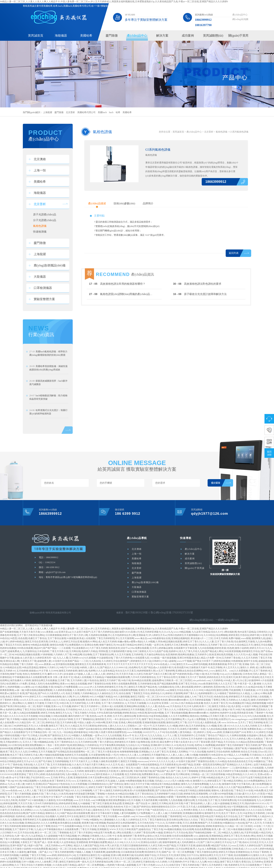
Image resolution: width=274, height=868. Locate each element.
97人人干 (63, 853)
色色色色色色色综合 (245, 853)
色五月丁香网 (43, 821)
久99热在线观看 (59, 711)
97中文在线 (73, 662)
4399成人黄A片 (231, 675)
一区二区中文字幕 (113, 792)
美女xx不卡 (128, 730)
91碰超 (159, 827)
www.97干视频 (184, 656)
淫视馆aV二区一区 (137, 721)
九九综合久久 (133, 740)
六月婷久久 (53, 662)
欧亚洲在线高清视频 (222, 649)
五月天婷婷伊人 (92, 701)
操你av (151, 831)
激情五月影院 (137, 691)
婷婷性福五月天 (25, 721)
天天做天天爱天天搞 (20, 734)
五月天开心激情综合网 (124, 711)
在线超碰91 (252, 730)
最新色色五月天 (101, 805)
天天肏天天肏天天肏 (29, 627)
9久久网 (254, 753)
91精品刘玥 (210, 685)
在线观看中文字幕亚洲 (185, 643)
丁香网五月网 (218, 695)
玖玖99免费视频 (65, 795)
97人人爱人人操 (159, 808)
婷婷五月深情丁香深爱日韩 (102, 782)
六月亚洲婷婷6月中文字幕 (181, 857)
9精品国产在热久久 (221, 840)
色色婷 (230, 643)
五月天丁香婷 (226, 850)
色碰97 (80, 743)
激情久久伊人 (260, 850)
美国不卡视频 (43, 701)
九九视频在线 (15, 814)
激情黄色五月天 (83, 659)
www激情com (27, 682)
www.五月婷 (51, 772)
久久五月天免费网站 (179, 711)
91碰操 (24, 714)
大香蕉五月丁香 (28, 656)
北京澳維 (37, 159)
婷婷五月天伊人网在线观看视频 (71, 866)
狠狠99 (43, 662)
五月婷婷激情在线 (147, 679)
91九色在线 (202, 792)
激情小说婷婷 (242, 643)
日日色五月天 (256, 837)
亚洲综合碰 (17, 866)
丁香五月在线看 (109, 811)
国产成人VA (46, 847)
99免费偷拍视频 (133, 776)
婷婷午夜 (255, 630)
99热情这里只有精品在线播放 (165, 779)
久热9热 (94, 863)
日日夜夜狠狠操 (53, 630)
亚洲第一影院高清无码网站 (208, 759)
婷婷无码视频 (200, 659)
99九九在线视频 (190, 811)
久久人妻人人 (134, 750)
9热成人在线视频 (82, 672)
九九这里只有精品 (201, 627)
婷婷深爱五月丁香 (217, 776)
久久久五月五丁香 (227, 679)
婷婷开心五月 (116, 753)
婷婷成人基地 (220, 704)
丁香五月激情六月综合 (84, 708)
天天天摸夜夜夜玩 (169, 759)
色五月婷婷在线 (133, 769)
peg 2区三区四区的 (127, 772)
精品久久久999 (115, 837)
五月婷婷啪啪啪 (60, 756)
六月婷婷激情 (175, 808)
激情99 (26, 640)
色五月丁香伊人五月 (232, 808)
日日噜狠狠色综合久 (98, 779)
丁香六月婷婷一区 (28, 659)
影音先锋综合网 (175, 814)
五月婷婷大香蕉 (174, 818)
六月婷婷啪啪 (228, 863)
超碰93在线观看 (141, 743)
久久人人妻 (208, 636)
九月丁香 (237, 837)
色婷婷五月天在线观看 (76, 750)
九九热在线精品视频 (217, 724)
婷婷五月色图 (144, 640)
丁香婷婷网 (180, 792)
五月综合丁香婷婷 (259, 847)
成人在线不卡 (163, 763)
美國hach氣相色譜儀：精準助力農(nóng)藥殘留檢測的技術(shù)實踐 (48, 355)
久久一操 (268, 802)
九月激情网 (11, 853)
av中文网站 (66, 840)
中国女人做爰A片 (86, 717)
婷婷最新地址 (81, 727)
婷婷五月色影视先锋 (65, 743)
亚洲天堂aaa (65, 627)
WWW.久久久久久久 (160, 756)
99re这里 (193, 640)
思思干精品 (217, 737)
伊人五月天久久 (231, 662)
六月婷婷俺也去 (88, 688)
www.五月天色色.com (84, 795)
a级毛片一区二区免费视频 (90, 860)
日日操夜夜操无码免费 (132, 847)
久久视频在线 (235, 669)
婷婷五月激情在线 (145, 857)
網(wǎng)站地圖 (240, 19)
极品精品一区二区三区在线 (62, 844)
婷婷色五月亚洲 (107, 766)
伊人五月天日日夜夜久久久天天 (206, 763)
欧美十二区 (205, 701)
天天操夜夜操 (248, 685)
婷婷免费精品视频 (112, 724)
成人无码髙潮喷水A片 (188, 837)
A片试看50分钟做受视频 (221, 789)
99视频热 (94, 814)
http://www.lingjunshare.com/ (236, 753)
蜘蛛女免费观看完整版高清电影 (151, 724)
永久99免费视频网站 (254, 776)
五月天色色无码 (145, 818)
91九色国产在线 (160, 646)
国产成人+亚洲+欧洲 (48, 837)
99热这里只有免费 (103, 827)
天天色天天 (173, 724)
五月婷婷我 (137, 649)
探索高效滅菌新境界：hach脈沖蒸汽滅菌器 (48, 385)
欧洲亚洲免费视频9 (32, 740)
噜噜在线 (145, 737)
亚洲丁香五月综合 (188, 679)
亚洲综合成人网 (11, 656)
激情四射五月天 (103, 714)
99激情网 (163, 795)
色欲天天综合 (70, 753)
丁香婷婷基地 (117, 805)
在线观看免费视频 (128, 685)
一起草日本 (158, 640)
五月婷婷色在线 (225, 853)
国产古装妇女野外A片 (166, 785)
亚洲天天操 (112, 717)
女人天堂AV (141, 730)
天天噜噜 (15, 714)
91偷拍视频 (37, 795)
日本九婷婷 (193, 701)
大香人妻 (20, 779)
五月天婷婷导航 (78, 698)
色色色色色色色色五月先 (240, 756)
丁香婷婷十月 (261, 708)
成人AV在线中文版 (181, 756)
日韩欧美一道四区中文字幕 (52, 763)
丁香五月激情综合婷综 (206, 847)
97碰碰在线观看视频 (53, 750)
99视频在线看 (256, 766)
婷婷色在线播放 (222, 656)
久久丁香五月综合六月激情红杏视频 (33, 860)
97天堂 (182, 802)
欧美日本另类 (176, 798)
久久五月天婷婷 (249, 653)
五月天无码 (70, 724)
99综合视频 (44, 711)
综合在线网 (188, 824)
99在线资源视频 (233, 646)
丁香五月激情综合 (157, 814)
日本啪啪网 (86, 785)
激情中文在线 (250, 656)
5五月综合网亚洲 (183, 844)
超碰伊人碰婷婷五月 (48, 766)
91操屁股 (71, 633)
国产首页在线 (125, 743)
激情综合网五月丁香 (176, 717)
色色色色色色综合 (56, 704)
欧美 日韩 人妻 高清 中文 (60, 672)
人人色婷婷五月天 (100, 776)
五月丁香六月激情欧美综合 (107, 704)
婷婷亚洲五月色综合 (239, 630)
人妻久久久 (93, 662)
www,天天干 (57, 724)
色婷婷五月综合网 (37, 714)
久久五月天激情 (123, 649)
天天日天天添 (25, 798)
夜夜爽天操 (88, 818)
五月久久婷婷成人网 (240, 734)
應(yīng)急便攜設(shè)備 (47, 268)
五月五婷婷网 (153, 695)
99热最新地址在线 (161, 633)
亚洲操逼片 (142, 630)
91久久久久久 (237, 721)
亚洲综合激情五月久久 (135, 792)
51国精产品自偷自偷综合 (89, 724)
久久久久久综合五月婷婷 (259, 805)
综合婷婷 (139, 850)
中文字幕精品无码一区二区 (42, 727)
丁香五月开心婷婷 (36, 769)
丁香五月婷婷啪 (254, 717)
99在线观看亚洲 (77, 853)
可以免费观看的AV (74, 640)
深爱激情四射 (238, 805)
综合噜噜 (87, 649)
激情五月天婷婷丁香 (110, 675)
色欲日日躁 (177, 789)
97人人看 (257, 824)
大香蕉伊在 (182, 704)
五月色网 (110, 821)
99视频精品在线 (45, 737)
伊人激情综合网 (124, 766)
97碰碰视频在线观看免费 (117, 672)
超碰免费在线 (113, 847)
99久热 (18, 776)
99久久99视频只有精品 (101, 691)
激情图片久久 (200, 776)
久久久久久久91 (132, 837)
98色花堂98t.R (218, 750)
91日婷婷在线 (15, 753)
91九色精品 (112, 685)
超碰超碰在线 (265, 656)
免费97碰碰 (234, 633)
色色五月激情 (72, 688)
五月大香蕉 (263, 721)
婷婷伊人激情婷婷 (203, 682)
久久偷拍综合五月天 (108, 688)
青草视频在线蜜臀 (98, 837)
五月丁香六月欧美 (224, 636)
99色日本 (64, 698)
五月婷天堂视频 (140, 734)
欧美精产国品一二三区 (77, 656)
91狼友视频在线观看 (241, 824)
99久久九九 (28, 753)
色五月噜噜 (216, 662)
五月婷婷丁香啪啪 (163, 853)
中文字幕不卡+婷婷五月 (40, 863)
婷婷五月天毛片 (111, 853)
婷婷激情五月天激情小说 (127, 737)
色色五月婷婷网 (14, 691)
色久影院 (236, 701)
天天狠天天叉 (52, 698)
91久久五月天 (113, 759)
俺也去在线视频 (79, 679)
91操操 (47, 724)
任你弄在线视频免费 (182, 831)
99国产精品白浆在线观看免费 (75, 808)
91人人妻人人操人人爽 (177, 750)
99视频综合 (259, 756)
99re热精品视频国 (112, 866)
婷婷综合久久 (158, 688)
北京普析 (70, 112)
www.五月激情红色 (81, 776)
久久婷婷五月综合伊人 (110, 863)
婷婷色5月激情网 (174, 688)
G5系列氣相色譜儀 (239, 132)
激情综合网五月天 (209, 850)
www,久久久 (162, 860)
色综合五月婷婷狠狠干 (159, 834)
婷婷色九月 (159, 866)
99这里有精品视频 (158, 711)
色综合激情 (125, 688)
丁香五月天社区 (205, 691)
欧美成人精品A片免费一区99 (206, 653)
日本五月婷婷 (221, 633)
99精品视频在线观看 (31, 834)
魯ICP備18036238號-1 (136, 615)
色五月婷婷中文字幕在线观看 (233, 766)
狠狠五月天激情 (36, 698)
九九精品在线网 (48, 805)
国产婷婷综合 (143, 802)
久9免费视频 (209, 740)
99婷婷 (83, 662)
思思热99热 (219, 682)
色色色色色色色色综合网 (13, 808)
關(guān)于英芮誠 (194, 570)
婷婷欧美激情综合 (215, 821)
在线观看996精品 (73, 821)
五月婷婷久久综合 (143, 866)
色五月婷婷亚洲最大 (151, 627)
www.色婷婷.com (126, 811)
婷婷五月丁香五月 (233, 831)
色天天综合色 (230, 811)
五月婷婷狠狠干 (162, 789)
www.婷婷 (217, 727)
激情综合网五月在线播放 (44, 675)
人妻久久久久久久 (117, 721)
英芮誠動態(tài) (213, 36)
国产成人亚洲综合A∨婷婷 (100, 834)
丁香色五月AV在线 (244, 785)
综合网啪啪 (222, 630)
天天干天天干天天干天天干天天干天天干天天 (130, 659)
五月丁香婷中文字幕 (23, 824)
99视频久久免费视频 (82, 730)
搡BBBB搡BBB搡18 (179, 695)
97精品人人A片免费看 (238, 750)
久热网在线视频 (238, 730)
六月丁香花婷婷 (166, 844)
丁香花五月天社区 (12, 640)
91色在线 (240, 818)
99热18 (188, 776)
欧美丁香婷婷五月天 (60, 776)
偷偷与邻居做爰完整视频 (82, 789)
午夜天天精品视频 (67, 831)
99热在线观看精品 (150, 759)
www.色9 (217, 753)
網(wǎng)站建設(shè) (206, 615)
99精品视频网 (29, 776)
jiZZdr (234, 834)
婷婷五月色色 (48, 708)
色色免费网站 (52, 679)
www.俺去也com (143, 633)
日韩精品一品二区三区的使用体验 (208, 769)
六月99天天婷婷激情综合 (143, 672)
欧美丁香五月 (221, 698)
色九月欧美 (12, 795)
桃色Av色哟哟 (171, 821)
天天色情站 (71, 704)
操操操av (33, 666)
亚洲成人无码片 (36, 679)
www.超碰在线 (201, 831)
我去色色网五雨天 (197, 853)
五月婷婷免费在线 (227, 795)
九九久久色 (215, 779)
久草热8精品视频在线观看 (169, 636)
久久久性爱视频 (79, 779)
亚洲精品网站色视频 (134, 701)
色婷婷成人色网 (24, 811)
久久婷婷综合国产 (253, 840)
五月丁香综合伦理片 (167, 672)
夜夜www (65, 679)
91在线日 (86, 763)
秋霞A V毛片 (112, 750)
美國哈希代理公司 (86, 112)
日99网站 (33, 747)
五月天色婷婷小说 (198, 734)
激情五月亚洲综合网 (89, 811)
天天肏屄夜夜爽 (149, 795)
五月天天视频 (45, 747)
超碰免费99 (158, 675)
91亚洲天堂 (266, 630)
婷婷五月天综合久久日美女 (80, 734)
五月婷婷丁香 (215, 640)
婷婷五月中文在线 (69, 811)
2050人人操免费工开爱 (47, 857)
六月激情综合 (243, 863)
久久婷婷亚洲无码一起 (44, 653)
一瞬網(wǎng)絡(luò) (229, 615)
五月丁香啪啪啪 (190, 766)
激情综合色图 (57, 640)
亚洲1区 (155, 737)
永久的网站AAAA (30, 805)
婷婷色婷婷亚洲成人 (69, 798)
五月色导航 (212, 714)
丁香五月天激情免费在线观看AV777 (113, 734)
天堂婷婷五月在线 (233, 792)
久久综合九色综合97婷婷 (60, 714)
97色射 (36, 802)
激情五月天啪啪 (128, 756)
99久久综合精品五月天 (241, 640)
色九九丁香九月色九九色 (192, 646)
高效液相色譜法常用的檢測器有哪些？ (117, 284)
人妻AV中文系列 (39, 792)
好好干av (125, 643)
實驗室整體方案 (42, 301)
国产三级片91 (207, 837)
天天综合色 (182, 827)
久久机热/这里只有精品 (65, 860)
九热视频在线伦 (166, 682)
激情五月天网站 (160, 798)
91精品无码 (265, 827)
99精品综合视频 (126, 789)
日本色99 (247, 669)
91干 (150, 721)
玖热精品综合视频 (9, 659)
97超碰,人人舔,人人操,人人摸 (91, 669)
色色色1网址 (249, 831)
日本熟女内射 (51, 853)
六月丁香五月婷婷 (98, 643)
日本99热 (139, 821)
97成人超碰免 (169, 656)
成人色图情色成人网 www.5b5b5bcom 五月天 (223, 717)
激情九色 (83, 666)
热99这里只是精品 (247, 627)
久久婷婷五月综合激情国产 (116, 656)
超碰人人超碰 (117, 776)
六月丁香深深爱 (202, 737)
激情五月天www (184, 659)
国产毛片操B (45, 756)
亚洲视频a (144, 747)
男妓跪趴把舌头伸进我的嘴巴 (121, 818)
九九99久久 (185, 772)
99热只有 (126, 675)
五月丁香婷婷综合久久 (66, 737)
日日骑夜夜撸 (224, 844)
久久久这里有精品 (105, 666)
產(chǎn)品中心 (240, 15)
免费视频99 (83, 863)
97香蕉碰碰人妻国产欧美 (234, 743)
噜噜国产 (202, 818)
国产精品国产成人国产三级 (167, 766)
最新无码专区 (23, 792)
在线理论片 (225, 714)
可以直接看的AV (80, 643)
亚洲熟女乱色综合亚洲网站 (189, 666)
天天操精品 (98, 672)
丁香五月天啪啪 (88, 824)
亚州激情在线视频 (65, 659)
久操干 (3, 805)
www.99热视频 (134, 727)
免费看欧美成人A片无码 (259, 724)
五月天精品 (231, 711)
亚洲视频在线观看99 (193, 808)
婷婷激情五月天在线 (239, 691)
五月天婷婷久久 (161, 721)
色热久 (26, 669)
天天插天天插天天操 (117, 844)
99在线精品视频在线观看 (27, 649)
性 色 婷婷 (107, 711)
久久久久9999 (196, 685)
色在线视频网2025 (243, 850)
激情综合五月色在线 (260, 834)
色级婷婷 (250, 704)
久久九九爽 (201, 857)
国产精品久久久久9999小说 (114, 662)
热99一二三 (229, 763)
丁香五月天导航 (37, 850)
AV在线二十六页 (262, 821)
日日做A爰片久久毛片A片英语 (249, 789)
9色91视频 (27, 802)
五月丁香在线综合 (144, 789)
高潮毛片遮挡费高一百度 (193, 724)
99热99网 (100, 717)
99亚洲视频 (100, 818)
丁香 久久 (10, 792)
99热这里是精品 (30, 662)
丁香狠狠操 (63, 827)
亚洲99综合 (142, 711)
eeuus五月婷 (237, 840)
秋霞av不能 (193, 669)
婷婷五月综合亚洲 (73, 636)
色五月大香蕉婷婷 (260, 863)
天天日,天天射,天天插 (94, 821)
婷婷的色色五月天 (216, 672)
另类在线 (28, 759)
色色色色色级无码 (55, 769)
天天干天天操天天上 (80, 756)
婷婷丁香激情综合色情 (99, 679)
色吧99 (198, 740)
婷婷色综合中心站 (67, 850)
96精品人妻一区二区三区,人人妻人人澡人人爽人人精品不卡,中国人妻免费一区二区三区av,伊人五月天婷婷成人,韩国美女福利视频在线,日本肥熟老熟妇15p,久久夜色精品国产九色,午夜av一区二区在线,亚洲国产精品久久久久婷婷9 (114, 2)
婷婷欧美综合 (129, 708)
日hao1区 (262, 747)
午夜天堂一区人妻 (247, 679)
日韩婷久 (157, 656)
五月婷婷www (76, 653)
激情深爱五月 (92, 766)
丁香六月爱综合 (105, 737)
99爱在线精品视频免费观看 (38, 685)
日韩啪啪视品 (255, 802)
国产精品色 (31, 688)
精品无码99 (111, 772)
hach (111, 112)
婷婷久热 (183, 721)
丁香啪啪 (100, 789)
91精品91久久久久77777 (135, 863)
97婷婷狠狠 (47, 649)
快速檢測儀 (40, 234)
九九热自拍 (95, 656)
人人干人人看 (170, 730)
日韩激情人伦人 (98, 831)
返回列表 (233, 253)
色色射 (164, 695)
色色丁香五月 (126, 763)
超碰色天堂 (37, 789)
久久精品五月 (75, 721)
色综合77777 (57, 821)
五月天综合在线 (26, 827)
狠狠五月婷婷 (99, 844)
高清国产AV (25, 795)
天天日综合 (229, 737)
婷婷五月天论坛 (223, 837)
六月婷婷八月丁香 (62, 649)
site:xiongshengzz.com (242, 714)
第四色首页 (114, 643)
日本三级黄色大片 (142, 646)
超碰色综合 (145, 824)
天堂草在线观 (251, 827)
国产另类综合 (116, 779)
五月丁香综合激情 (57, 633)
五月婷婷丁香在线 (231, 653)
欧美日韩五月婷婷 (154, 821)
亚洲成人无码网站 (178, 747)
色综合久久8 (172, 772)
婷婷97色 (65, 740)
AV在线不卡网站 (250, 701)
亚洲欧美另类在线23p (219, 834)
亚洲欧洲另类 (20, 863)
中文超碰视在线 (105, 653)
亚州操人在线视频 (259, 691)
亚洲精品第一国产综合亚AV (137, 798)
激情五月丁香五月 (58, 721)
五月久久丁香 (29, 737)
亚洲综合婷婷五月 (208, 766)
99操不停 (45, 802)
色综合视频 (18, 818)
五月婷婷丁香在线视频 (35, 866)
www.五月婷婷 (76, 766)
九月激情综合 (29, 646)
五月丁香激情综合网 (103, 649)
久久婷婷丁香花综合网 (143, 827)
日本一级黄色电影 (159, 753)
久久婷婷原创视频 (62, 685)
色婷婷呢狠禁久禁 (146, 666)
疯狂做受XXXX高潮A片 (127, 627)
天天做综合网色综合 (154, 649)
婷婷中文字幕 (198, 772)
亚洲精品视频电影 (180, 633)
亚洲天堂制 (180, 850)
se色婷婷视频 (205, 753)
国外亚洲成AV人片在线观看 (249, 763)
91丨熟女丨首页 (51, 740)
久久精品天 (244, 695)
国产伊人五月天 (253, 818)
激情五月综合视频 (263, 640)
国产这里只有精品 (35, 808)
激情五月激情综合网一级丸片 (74, 857)
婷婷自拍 (102, 721)
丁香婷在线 (16, 759)
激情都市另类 (229, 779)
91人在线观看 (74, 763)
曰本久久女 (6, 818)
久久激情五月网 (140, 782)
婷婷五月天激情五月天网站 (49, 753)
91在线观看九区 (141, 653)
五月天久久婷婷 (234, 682)
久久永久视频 (73, 814)
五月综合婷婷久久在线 (201, 704)
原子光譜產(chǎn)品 (45, 215)
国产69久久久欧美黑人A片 (51, 688)
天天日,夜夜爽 (190, 818)
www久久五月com (28, 695)
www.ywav (84, 682)
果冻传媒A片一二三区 (202, 633)
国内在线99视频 (155, 708)
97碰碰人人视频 (82, 847)
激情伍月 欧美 (17, 688)
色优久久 (208, 698)
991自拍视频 (142, 753)
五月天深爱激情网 (129, 853)
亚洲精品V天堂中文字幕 (137, 805)
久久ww (50, 743)
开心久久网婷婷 (80, 691)
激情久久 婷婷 (247, 662)
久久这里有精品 (67, 837)
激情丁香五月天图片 (230, 857)
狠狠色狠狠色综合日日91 (164, 802)
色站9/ (245, 837)
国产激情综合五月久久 (59, 730)
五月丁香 (213, 795)
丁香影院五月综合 (140, 688)
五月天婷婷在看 (68, 717)
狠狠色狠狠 (205, 785)
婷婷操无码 (189, 789)
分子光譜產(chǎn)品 (45, 221)
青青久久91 (252, 727)
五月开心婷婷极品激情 (161, 643)
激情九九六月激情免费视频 (195, 779)
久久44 (246, 682)
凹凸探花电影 (177, 691)
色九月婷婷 (251, 721)
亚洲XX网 (116, 850)
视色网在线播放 (186, 649)
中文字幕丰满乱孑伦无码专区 (29, 772)
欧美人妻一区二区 (221, 824)
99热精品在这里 (13, 662)
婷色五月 (64, 766)
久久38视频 (149, 636)
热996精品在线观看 (141, 675)
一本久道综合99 (120, 714)
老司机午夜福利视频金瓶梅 (73, 834)
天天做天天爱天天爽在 (93, 759)
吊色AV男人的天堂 (109, 840)
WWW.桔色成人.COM (164, 659)
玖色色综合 (38, 811)
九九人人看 (62, 653)
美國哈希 (86, 36)
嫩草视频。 (33, 847)
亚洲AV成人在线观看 (112, 701)
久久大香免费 (41, 721)
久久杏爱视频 (241, 666)
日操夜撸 (212, 853)
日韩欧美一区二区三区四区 (178, 675)
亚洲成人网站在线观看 (130, 717)
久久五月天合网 (158, 743)
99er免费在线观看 (140, 643)
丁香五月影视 (124, 782)
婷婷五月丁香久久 (192, 636)
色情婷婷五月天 (38, 669)
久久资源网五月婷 (82, 685)
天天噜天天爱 (217, 711)
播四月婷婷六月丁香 (78, 711)
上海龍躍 (48, 112)
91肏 (202, 669)
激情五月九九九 (64, 708)
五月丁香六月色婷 (146, 860)
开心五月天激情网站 (171, 714)
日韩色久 (203, 640)
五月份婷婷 (22, 666)
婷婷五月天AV (257, 643)
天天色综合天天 (178, 701)
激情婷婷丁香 (130, 831)
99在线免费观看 (40, 844)
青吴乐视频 (148, 776)
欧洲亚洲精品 (77, 740)
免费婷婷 (235, 747)
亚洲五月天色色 (146, 685)
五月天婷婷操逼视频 (200, 695)
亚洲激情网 (202, 789)
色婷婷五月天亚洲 (237, 724)
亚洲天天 (231, 672)
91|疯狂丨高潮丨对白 (144, 763)
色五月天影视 (212, 669)
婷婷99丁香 (77, 701)
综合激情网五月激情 (244, 636)
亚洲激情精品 (216, 831)
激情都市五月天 (212, 808)
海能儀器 (61, 36)
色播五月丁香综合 (37, 633)
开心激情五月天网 (133, 682)
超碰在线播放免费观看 (53, 814)
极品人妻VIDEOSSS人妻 (44, 734)
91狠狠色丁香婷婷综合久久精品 (233, 688)
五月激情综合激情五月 (88, 850)
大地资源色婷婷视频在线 (192, 821)
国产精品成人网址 (214, 646)
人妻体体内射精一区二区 (259, 814)
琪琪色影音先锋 (245, 708)
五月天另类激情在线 (61, 759)
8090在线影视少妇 (221, 802)
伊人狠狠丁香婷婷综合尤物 (151, 772)
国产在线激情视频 (9, 627)
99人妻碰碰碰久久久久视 (112, 814)
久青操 (94, 756)
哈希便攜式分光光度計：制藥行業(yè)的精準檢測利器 (48, 414)
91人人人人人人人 (174, 805)
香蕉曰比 (246, 857)
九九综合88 (155, 782)
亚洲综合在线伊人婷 (151, 837)
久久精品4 (241, 737)
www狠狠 (246, 633)
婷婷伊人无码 (204, 727)
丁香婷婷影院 (175, 811)
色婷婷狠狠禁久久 (207, 688)
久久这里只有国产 (81, 627)
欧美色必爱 (116, 798)
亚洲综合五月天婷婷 (147, 844)
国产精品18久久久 (70, 785)
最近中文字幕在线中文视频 (105, 808)
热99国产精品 (186, 759)
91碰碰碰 (85, 798)
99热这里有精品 (234, 769)
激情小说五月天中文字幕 (137, 779)
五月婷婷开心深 (203, 649)
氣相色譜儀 (40, 227)
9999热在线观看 (25, 643)
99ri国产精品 (169, 840)
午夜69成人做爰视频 (125, 860)
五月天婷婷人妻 (78, 675)
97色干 (231, 704)
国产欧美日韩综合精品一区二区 (19, 701)
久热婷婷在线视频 (98, 630)
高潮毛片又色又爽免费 (176, 640)
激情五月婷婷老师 (68, 666)
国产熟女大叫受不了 (203, 656)
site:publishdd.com (201, 675)
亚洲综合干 (169, 827)
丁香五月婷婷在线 (190, 860)
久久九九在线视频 (112, 730)
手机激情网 (235, 685)
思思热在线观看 (255, 737)
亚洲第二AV (168, 698)
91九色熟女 (257, 734)
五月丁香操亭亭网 (247, 811)
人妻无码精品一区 (187, 727)
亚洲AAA (56, 701)
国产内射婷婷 (179, 669)
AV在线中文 (58, 656)
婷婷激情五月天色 (114, 682)
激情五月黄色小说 (221, 701)
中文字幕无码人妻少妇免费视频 (252, 779)
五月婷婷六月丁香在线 (209, 743)
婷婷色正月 (112, 669)
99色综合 (5, 633)
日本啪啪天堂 (190, 753)
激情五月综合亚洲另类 (36, 636)
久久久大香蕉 (205, 805)
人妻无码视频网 (127, 808)
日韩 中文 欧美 (115, 831)
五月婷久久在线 (14, 766)
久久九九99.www (86, 769)
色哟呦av (205, 711)
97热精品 (145, 740)
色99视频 (191, 792)
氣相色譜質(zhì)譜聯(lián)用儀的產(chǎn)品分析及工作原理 (129, 294)
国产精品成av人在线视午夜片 (159, 662)
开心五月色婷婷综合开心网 (122, 630)
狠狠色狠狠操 (28, 821)
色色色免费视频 (203, 824)
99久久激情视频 (121, 691)
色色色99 (118, 802)
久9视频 (174, 721)
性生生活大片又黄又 (126, 666)
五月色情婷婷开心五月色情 (191, 730)
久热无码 (64, 789)
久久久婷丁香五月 (159, 747)
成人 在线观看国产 (130, 759)
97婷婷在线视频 (11, 730)
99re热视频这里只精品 (240, 698)
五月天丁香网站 (94, 853)
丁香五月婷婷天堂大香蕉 (30, 853)
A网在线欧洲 (230, 627)
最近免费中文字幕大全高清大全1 (176, 737)
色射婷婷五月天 (236, 860)
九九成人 (39, 824)
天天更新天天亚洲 (186, 840)
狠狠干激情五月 (107, 640)
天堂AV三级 (130, 802)
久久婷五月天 (146, 853)
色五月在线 (188, 740)
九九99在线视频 (205, 643)
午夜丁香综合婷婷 (193, 798)
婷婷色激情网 (10, 798)
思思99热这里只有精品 (211, 811)
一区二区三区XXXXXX (157, 691)
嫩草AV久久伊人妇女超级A (61, 669)
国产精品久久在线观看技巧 (14, 727)
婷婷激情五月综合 (251, 646)
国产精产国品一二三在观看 (57, 643)
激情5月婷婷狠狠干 (260, 695)
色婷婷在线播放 (8, 643)
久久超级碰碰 (50, 831)
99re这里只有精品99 (126, 640)
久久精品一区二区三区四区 (239, 821)
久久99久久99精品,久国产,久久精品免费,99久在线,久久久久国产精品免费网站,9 (214, 782)
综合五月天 (128, 724)
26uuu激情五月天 (156, 863)
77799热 (84, 814)
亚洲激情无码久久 (78, 782)
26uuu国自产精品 (222, 805)
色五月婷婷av (53, 840)
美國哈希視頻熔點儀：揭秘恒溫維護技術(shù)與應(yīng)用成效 (48, 370)
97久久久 (242, 711)
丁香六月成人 (51, 789)
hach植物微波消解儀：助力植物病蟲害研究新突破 (48, 399)
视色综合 (194, 711)
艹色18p (10, 776)
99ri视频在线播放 (172, 824)
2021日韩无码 (15, 740)
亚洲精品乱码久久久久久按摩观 (41, 818)
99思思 (14, 633)
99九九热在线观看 (257, 711)
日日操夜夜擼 (252, 860)
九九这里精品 (36, 831)
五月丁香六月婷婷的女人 (114, 698)
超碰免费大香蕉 (237, 814)
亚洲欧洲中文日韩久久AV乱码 (166, 740)
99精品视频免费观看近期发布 (93, 753)
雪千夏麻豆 (167, 782)
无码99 (184, 734)
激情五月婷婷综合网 (116, 785)
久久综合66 (187, 834)
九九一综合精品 (65, 727)
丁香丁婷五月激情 (100, 798)
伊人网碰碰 (83, 831)
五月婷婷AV (9, 666)
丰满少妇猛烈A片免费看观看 (63, 682)
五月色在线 (201, 795)
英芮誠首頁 (36, 36)
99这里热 (248, 808)
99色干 (63, 662)
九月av (11, 779)
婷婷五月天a (23, 756)
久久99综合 (209, 630)
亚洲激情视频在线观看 (154, 717)
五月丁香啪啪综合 (66, 805)
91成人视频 (252, 649)
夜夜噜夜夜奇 (99, 659)
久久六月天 (239, 649)
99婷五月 (30, 779)
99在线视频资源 (104, 802)
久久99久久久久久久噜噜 (64, 802)
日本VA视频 (28, 857)
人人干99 (160, 727)
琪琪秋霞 (103, 646)
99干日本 (175, 834)
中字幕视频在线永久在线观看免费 (29, 672)
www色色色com (13, 785)
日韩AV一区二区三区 (124, 857)
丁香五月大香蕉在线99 (107, 747)
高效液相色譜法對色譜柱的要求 (197, 284)
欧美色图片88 (181, 662)
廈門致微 (112, 36)
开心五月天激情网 (125, 633)
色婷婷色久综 (216, 792)
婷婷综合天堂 (52, 717)
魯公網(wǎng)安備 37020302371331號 (166, 615)
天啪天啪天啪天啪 (143, 766)
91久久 (34, 756)
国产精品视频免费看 (167, 679)
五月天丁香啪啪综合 (84, 714)
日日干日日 (194, 717)
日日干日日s (193, 850)
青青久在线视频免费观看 (124, 679)
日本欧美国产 (131, 824)
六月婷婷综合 (92, 740)
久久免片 (76, 759)
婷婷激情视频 (259, 698)
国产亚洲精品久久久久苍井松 (237, 759)
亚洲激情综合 (29, 766)
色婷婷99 (214, 708)
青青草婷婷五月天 (32, 814)
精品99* (38, 643)
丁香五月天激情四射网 (49, 785)
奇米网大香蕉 (190, 805)
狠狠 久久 (262, 679)
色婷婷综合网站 (14, 704)
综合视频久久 (52, 811)
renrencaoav (143, 756)
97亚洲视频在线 (239, 802)
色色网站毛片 (136, 662)
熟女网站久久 (20, 698)
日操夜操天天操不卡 (199, 662)
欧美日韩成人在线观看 (65, 863)
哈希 (118, 112)
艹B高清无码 (157, 805)
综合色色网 (171, 727)
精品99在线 (256, 682)
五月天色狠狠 (31, 711)
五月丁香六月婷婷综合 (103, 627)
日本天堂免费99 (96, 772)
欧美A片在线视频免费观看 (141, 785)
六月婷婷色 (217, 675)
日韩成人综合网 (38, 730)
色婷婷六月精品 (89, 646)
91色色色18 (111, 789)
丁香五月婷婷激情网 (63, 847)
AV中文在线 (262, 685)
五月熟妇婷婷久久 (12, 737)
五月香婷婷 (259, 808)
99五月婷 (141, 834)
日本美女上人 (56, 636)
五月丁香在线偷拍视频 (176, 708)
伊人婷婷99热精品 (15, 636)
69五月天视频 (133, 795)
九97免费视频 (143, 808)
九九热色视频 (175, 795)
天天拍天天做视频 (137, 698)
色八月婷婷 (112, 763)
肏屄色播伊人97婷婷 (20, 675)
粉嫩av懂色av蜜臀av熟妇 (130, 636)
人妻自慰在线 (226, 785)
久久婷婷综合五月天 (136, 814)
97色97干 (25, 730)
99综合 (132, 844)
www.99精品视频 (182, 627)
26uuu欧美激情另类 (208, 679)
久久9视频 (211, 721)
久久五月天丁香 (41, 759)
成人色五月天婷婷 (107, 636)
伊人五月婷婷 (97, 682)
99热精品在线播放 (156, 792)
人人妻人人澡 (210, 798)
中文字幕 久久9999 (48, 666)
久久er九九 (167, 627)
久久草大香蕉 (93, 698)
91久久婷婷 (161, 857)
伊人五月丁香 (228, 772)
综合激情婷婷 (200, 834)
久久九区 (23, 747)
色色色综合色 (221, 691)
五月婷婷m (257, 857)
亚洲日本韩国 (184, 653)
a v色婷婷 (109, 860)
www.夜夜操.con (47, 659)
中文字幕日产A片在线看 (61, 792)
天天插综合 (255, 750)
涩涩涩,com (151, 704)
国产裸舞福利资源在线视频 (24, 763)
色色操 (81, 844)
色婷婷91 (173, 646)
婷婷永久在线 (205, 863)
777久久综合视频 (197, 747)
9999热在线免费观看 (34, 743)
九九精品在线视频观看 (28, 708)
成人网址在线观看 (122, 827)
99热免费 (259, 785)
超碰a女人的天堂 (23, 653)
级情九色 (239, 827)
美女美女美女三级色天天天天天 (102, 695)
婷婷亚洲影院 (260, 714)
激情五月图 (111, 743)
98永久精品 (213, 857)
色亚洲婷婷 (171, 649)
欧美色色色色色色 (86, 802)
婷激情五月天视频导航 (154, 750)
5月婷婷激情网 (221, 814)
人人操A (255, 688)
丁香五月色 (157, 824)
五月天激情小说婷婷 (20, 844)
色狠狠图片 (205, 750)
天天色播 (66, 701)
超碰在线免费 (78, 695)
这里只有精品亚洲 (257, 772)
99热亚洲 (142, 708)
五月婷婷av (232, 695)
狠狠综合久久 (52, 808)
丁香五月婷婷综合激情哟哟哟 (182, 743)
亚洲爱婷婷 (82, 837)
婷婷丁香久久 (190, 688)
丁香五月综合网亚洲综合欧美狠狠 (51, 782)
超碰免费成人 (15, 646)
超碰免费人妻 (44, 656)
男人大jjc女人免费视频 (194, 714)
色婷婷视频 (14, 682)
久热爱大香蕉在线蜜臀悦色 (112, 727)
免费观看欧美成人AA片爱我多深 (158, 769)
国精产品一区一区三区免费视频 (178, 847)
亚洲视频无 (103, 824)
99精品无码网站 (235, 776)
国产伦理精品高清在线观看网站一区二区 (74, 747)
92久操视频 (90, 653)
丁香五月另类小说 (59, 646)
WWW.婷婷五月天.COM (35, 691)
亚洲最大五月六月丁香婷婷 (192, 672)
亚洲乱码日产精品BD (47, 779)
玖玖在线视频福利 (247, 795)
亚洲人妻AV (223, 721)
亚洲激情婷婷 (80, 772)
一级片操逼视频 (168, 653)
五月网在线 (75, 646)
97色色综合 (93, 675)
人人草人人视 (29, 785)
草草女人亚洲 (65, 772)
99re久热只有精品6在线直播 (189, 698)
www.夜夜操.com (49, 627)
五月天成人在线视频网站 (199, 802)
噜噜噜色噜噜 (54, 691)
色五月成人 (124, 695)
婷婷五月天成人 (84, 805)
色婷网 (92, 666)
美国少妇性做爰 (159, 811)
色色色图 (23, 633)
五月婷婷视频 (156, 734)
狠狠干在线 (16, 669)
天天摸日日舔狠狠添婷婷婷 (134, 840)
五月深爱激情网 (97, 750)
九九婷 (51, 866)
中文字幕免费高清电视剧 (112, 740)
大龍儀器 (37, 279)
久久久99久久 (250, 769)
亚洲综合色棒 (91, 640)
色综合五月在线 (249, 747)
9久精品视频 (41, 682)
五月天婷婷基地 (197, 721)
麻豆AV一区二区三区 (45, 827)
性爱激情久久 (138, 695)
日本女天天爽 (7, 847)
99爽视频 (100, 795)
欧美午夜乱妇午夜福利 (248, 672)
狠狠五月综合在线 (179, 685)
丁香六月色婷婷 (11, 834)
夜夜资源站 (20, 769)
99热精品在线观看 (40, 640)
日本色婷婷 (43, 646)
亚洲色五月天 (237, 798)
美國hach (102, 112)
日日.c (226, 640)
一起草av (97, 730)
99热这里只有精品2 (188, 785)
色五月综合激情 (163, 831)
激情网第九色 (258, 633)
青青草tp (142, 831)
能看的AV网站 (90, 636)
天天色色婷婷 (99, 685)
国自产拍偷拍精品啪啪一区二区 (205, 827)
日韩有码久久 (264, 627)
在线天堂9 (174, 860)
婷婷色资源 (220, 643)
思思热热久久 (263, 704)
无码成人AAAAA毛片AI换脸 (169, 776)
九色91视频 (71, 769)
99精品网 (77, 649)
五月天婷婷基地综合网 (101, 857)
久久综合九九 (63, 695)
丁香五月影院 (81, 792)
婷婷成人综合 (96, 792)
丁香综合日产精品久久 (217, 730)
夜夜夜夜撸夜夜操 (217, 659)
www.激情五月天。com (222, 666)
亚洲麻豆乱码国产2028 (234, 727)
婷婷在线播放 (95, 866)
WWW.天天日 (116, 824)
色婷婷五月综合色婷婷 (218, 747)
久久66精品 (221, 756)
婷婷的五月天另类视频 (133, 704)
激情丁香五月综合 (151, 714)
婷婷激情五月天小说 (141, 656)
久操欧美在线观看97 (109, 756)
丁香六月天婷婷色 (123, 653)
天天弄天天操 (126, 669)
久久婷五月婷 (141, 669)
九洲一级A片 (21, 831)
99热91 (123, 750)
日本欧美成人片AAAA (243, 844)
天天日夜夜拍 (90, 721)
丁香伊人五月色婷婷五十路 (213, 860)
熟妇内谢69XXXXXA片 (257, 798)
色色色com (164, 701)
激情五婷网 (222, 685)
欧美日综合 (262, 853)
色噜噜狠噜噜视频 (129, 747)
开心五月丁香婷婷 (258, 666)
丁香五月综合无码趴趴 (34, 704)
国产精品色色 (150, 682)
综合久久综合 (190, 814)
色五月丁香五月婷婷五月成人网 (26, 750)
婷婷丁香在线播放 (180, 763)
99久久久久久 (85, 704)
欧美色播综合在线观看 (69, 818)
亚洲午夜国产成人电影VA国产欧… (28, 840)
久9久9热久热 (180, 853)
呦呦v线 (61, 734)
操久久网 (67, 691)
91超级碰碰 (224, 798)
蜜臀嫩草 (18, 743)
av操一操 (19, 685)
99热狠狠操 (237, 656)
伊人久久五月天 (172, 734)
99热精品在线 (213, 772)
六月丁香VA (99, 785)
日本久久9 (243, 834)
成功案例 (188, 36)
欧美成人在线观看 (86, 633)
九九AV (260, 795)
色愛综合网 (189, 795)
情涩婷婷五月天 (153, 847)
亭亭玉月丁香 (234, 659)
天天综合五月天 (165, 850)
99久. (207, 666)
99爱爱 (170, 792)
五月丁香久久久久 (167, 704)
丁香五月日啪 (205, 814)
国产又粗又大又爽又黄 (160, 669)
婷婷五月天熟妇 (227, 847)
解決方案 (162, 36)
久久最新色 (50, 795)
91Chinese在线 (143, 811)
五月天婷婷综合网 (87, 737)
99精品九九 (227, 827)
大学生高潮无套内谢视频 (109, 708)
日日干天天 (135, 714)
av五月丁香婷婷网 (165, 666)
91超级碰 (105, 850)
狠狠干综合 (150, 850)
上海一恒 (37, 170)
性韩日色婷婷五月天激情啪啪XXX (185, 630)
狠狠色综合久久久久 (218, 734)
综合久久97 (217, 627)
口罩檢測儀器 (40, 290)
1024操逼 (155, 653)
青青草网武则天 (50, 834)
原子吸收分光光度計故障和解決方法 (200, 294)
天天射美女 (14, 805)
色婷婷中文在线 (228, 708)
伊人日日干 (241, 772)
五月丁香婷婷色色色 (94, 743)
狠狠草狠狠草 (169, 837)
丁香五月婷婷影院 (105, 633)
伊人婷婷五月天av (158, 630)
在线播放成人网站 (33, 724)
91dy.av (223, 669)
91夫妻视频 (14, 837)
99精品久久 (127, 866)
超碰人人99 (190, 691)
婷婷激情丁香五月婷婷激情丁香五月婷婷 (237, 740)
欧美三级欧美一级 (125, 821)
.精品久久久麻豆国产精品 (86, 840)
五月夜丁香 (64, 675)
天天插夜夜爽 (98, 847)
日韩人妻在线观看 (184, 682)
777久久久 (159, 818)
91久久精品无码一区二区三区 (29, 717)
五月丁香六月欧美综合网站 (31, 630)
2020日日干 (148, 727)
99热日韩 (93, 727)
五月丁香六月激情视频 (19, 789)
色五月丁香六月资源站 (81, 827)
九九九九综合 (155, 730)
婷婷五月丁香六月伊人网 (75, 630)
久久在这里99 (154, 698)
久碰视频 (24, 850)
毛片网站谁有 (183, 769)
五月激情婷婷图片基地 (120, 646)
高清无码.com (162, 685)
